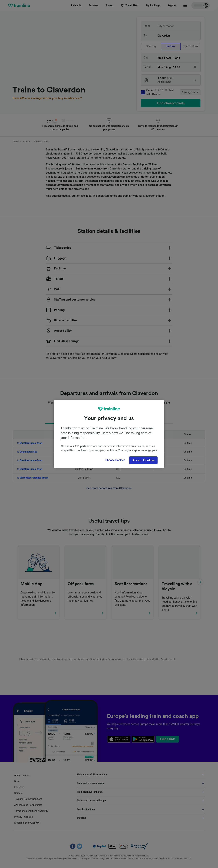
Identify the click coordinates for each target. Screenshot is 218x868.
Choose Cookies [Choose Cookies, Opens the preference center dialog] (115, 460)
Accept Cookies (143, 460)
